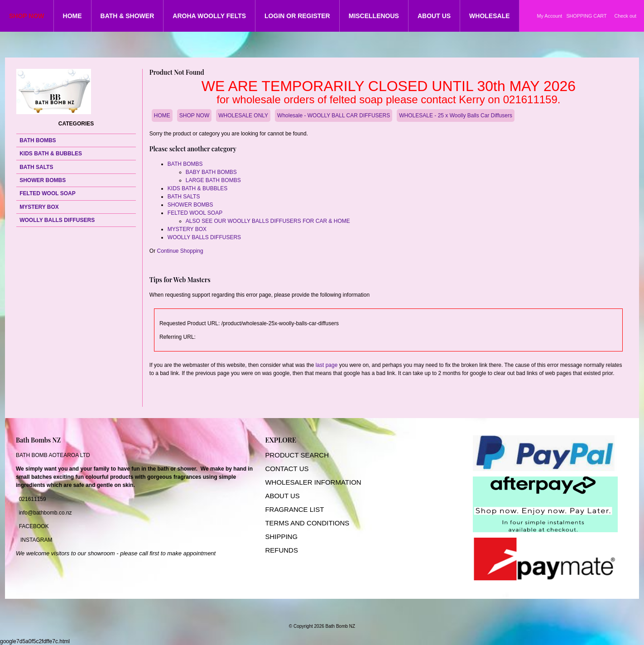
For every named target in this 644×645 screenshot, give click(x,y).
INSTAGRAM (36, 540)
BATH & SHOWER (127, 16)
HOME (72, 16)
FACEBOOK (34, 526)
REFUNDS (281, 550)
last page (327, 365)
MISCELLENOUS (374, 16)
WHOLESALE (489, 16)
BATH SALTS (36, 167)
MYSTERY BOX (39, 207)
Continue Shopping (180, 251)
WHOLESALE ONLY (243, 116)
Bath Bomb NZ (341, 626)
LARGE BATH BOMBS (213, 180)
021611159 (33, 499)
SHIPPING (281, 537)
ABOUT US (434, 16)
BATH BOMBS (38, 140)
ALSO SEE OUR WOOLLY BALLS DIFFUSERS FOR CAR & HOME (268, 221)
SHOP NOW (27, 16)
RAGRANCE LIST (297, 509)
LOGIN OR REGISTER (297, 16)
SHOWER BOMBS (43, 180)
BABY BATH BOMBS (211, 172)
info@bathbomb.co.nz (46, 513)
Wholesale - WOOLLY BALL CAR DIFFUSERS (334, 116)
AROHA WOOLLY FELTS (209, 16)
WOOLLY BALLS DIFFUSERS (57, 220)
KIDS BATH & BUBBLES (51, 154)
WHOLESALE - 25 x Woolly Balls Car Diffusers (456, 116)
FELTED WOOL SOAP (48, 193)
